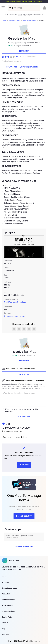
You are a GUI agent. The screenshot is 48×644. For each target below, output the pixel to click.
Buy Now (24, 51)
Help (4, 629)
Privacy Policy (7, 605)
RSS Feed (6, 634)
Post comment (24, 416)
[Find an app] (10, 8)
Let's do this (24, 465)
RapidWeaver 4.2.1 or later (15, 302)
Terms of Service (8, 600)
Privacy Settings (8, 611)
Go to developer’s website (15, 316)
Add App (5, 582)
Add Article (6, 594)
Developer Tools (14, 21)
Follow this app (9, 67)
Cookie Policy (7, 617)
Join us (39, 1)
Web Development (29, 21)
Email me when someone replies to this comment (22, 410)
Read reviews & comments (12, 61)
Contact (5, 623)
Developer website (29, 67)
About (4, 577)
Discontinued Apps (9, 588)
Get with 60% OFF (24, 516)
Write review (24, 374)
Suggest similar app (24, 546)
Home (4, 21)
